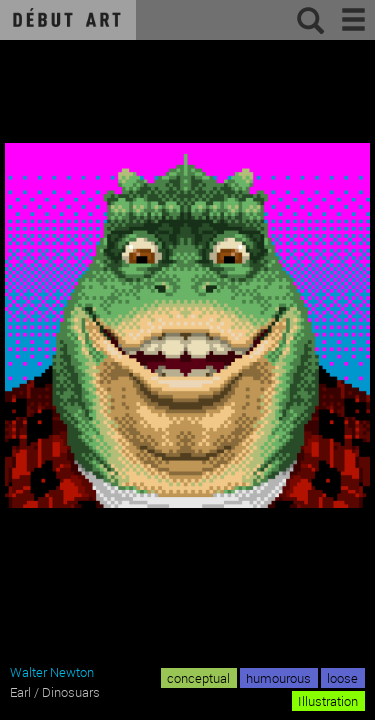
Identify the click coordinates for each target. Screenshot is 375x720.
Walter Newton (52, 672)
